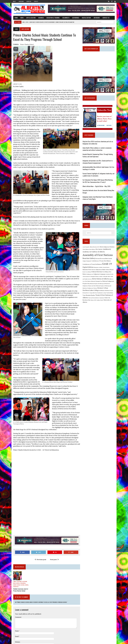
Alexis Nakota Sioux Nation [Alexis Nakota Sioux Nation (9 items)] (89, 252)
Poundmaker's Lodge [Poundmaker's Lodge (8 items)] (110, 293)
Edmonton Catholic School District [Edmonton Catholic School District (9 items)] (102, 270)
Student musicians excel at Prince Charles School (19, 577)
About (14, 1)
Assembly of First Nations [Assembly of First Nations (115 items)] (98, 258)
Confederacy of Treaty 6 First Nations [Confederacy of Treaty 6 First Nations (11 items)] (102, 264)
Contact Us (104, 18)
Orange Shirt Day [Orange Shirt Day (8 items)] (102, 293)
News (20, 18)
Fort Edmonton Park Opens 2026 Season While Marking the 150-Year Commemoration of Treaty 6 (99, 183)
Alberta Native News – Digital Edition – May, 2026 (97, 188)
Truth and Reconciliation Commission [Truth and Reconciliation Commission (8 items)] (104, 298)
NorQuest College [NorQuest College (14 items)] (88, 291)
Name (15, 618)
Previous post (40, 547)
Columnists (64, 18)
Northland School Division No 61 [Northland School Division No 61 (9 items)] (91, 293)
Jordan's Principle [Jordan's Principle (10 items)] (96, 279)
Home (14, 18)
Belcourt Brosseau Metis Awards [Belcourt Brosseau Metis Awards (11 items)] (104, 261)
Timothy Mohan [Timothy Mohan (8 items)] (87, 296)
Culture (23, 569)
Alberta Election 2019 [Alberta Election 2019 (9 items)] (95, 250)
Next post (54, 547)
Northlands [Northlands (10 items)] (113, 291)
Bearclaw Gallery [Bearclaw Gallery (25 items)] (89, 261)
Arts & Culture (29, 18)
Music (18, 573)
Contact (36, 1)
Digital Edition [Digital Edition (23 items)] (89, 270)
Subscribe (21, 1)
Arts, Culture (16, 569)
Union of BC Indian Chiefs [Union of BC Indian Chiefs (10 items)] (100, 300)
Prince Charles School (25, 45)
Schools (14, 574)
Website (16, 630)
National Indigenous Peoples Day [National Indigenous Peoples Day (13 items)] (104, 284)
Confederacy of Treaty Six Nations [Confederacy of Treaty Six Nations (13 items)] (93, 267)
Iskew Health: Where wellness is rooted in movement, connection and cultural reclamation (98, 151)
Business (39, 18)
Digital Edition (85, 18)
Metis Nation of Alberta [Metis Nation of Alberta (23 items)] (92, 281)
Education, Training (18, 571)
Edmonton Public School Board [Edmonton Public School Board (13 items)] (100, 272)
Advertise (29, 1)
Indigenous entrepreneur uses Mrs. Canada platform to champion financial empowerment (98, 164)
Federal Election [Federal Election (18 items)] (92, 274)
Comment (17, 605)
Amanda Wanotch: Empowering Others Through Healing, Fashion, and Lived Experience (98, 157)
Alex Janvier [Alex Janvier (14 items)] (100, 252)
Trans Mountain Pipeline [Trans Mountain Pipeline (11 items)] (97, 296)
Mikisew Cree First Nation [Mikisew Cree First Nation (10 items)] (107, 282)
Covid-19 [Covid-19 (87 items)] (108, 266)
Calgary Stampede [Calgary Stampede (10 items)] (88, 264)
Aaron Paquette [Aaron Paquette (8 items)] (87, 250)
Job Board (95, 18)
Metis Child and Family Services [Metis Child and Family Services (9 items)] (108, 279)
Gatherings (74, 18)
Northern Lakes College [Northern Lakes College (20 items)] (102, 291)
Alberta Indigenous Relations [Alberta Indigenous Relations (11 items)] (108, 250)
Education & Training (51, 18)
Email (15, 624)
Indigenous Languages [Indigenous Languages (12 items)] (91, 277)
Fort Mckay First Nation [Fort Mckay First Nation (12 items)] (104, 274)
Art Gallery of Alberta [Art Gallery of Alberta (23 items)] (98, 254)
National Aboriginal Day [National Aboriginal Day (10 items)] (89, 284)
